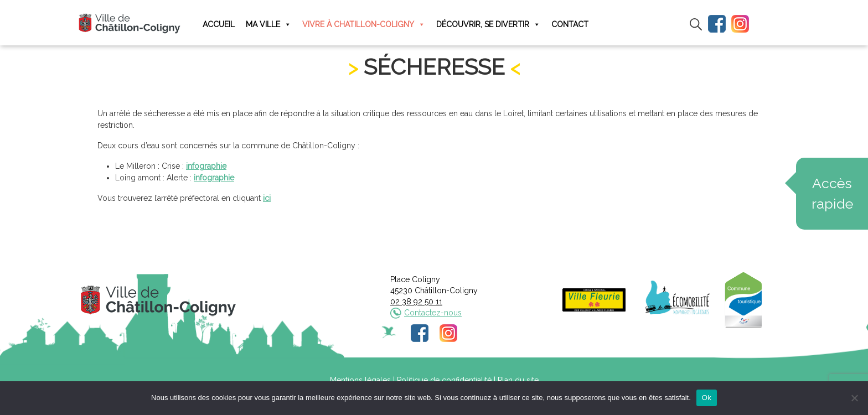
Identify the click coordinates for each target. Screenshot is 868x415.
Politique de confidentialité (444, 380)
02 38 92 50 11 (416, 302)
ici (267, 198)
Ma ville (268, 25)
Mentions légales (360, 380)
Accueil (219, 24)
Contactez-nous (433, 313)
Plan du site (518, 380)
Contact (570, 24)
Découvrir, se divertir (488, 25)
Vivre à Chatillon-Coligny (364, 25)
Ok (707, 398)
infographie (206, 166)
